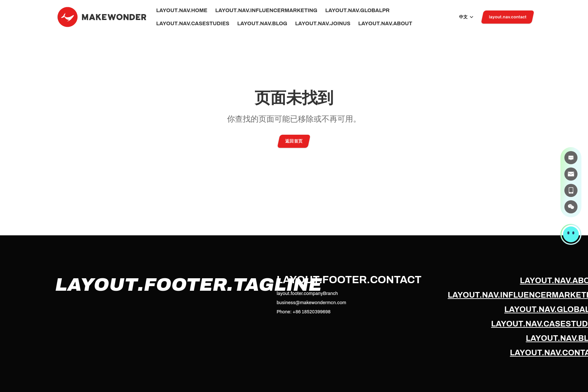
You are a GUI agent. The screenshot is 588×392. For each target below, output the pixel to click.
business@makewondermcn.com (311, 303)
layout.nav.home (182, 10)
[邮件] (571, 174)
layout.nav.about (385, 24)
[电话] (571, 190)
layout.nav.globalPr (357, 10)
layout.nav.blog (262, 24)
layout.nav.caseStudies (193, 24)
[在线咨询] (571, 158)
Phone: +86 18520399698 (304, 312)
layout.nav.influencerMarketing (266, 10)
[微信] (571, 207)
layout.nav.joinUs (323, 24)
